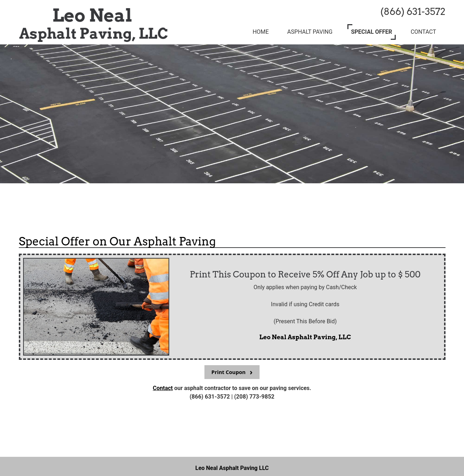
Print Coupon (229, 372)
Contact (163, 388)
